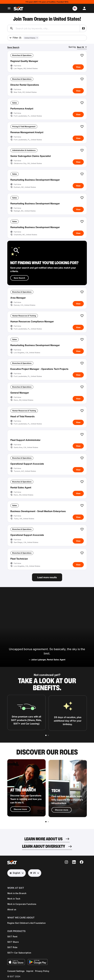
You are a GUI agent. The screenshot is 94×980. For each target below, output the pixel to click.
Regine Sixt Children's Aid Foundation (26, 923)
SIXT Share (13, 942)
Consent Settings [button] (16, 971)
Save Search (13, 47)
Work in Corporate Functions (22, 904)
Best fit (80, 47)
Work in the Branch (17, 893)
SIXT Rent (12, 937)
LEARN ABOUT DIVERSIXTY (44, 846)
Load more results (47, 577)
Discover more (20, 820)
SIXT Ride (12, 947)
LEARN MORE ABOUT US (43, 839)
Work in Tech (14, 899)
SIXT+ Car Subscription (19, 953)
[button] (75, 8)
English (15, 873)
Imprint (30, 971)
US (33, 873)
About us (12, 910)
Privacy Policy (42, 971)
